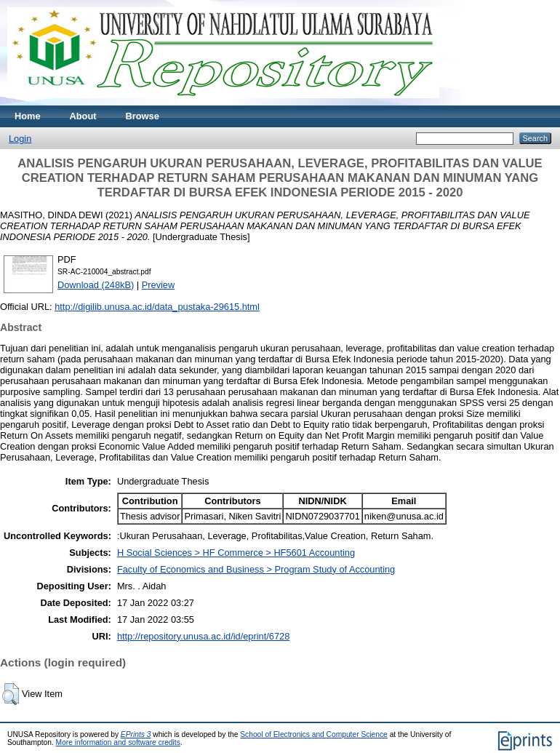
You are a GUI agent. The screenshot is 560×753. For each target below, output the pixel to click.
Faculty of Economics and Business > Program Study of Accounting (256, 569)
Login (20, 139)
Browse (143, 116)
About (83, 116)
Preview (159, 285)
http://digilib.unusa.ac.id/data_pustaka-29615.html (157, 307)
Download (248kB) (96, 285)
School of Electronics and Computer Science (314, 734)
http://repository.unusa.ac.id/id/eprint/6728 (203, 636)
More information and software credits (118, 742)
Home (28, 116)
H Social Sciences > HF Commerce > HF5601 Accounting (236, 553)
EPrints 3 (136, 734)
